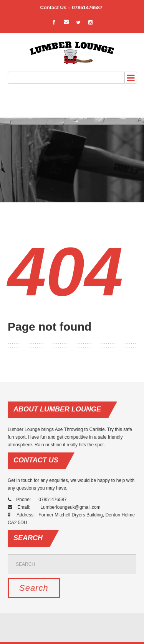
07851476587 (88, 7)
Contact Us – (56, 7)
